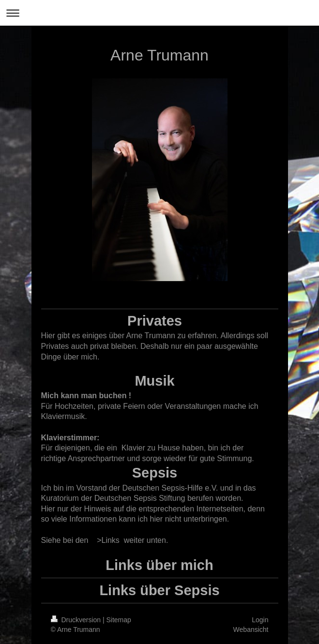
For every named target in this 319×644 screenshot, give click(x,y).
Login (260, 620)
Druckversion (77, 620)
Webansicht (251, 629)
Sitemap (119, 620)
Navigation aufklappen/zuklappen (159, 13)
